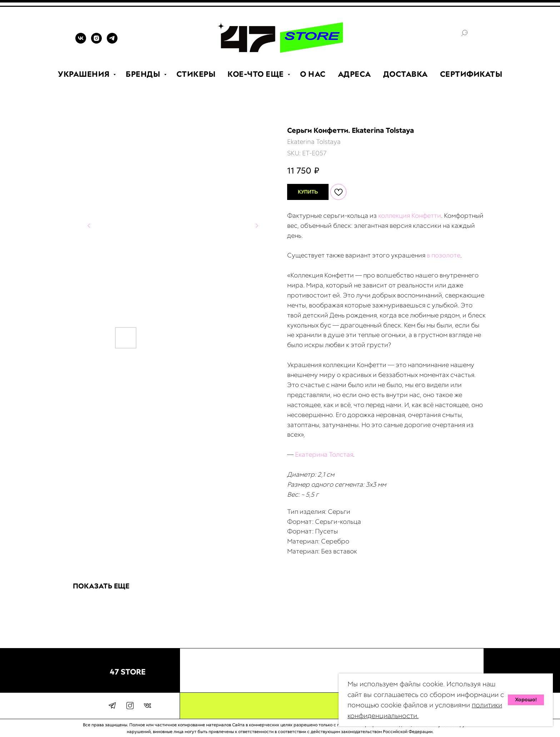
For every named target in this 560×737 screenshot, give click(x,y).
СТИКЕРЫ (196, 74)
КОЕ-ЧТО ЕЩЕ (257, 74)
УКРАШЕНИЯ (85, 74)
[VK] (81, 42)
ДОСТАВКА (406, 74)
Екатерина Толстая (324, 454)
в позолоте (444, 255)
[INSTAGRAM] (96, 42)
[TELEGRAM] (112, 42)
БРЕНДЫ (144, 74)
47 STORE (128, 672)
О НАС (313, 74)
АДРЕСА (354, 74)
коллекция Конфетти (410, 215)
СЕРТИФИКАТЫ (471, 74)
